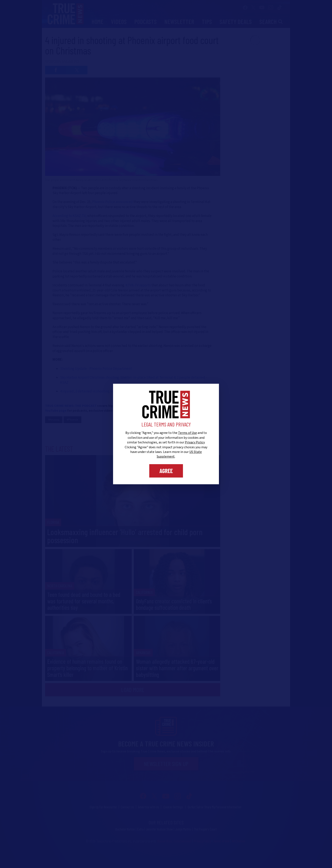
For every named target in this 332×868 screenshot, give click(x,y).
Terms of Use (187, 433)
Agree (166, 471)
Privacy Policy (195, 442)
